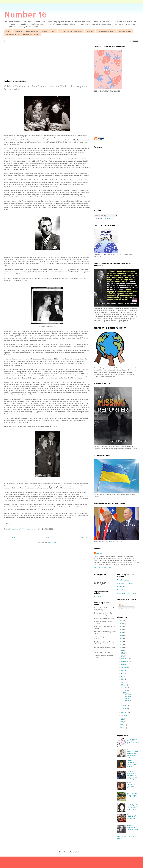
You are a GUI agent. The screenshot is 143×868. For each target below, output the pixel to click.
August (124, 670)
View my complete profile (102, 567)
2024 (122, 627)
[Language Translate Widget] (106, 216)
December (125, 659)
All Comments (124, 609)
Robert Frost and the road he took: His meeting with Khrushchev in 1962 (132, 753)
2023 (122, 630)
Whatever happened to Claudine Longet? (133, 828)
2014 (122, 656)
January (124, 715)
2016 (122, 650)
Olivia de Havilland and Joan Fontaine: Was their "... (127, 697)
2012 (122, 722)
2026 (122, 621)
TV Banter (98, 597)
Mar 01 (126, 709)
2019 (122, 641)
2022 (122, 632)
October (124, 664)
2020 (122, 638)
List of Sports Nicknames (106, 31)
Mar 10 (126, 706)
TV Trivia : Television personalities (71, 31)
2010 (122, 728)
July (123, 673)
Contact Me (18, 31)
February (125, 712)
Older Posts (84, 537)
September (125, 667)
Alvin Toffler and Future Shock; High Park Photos (133, 795)
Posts (121, 605)
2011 (122, 725)
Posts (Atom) (52, 543)
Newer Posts (10, 537)
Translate (108, 219)
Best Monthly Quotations (31, 35)
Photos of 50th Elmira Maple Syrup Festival (132, 817)
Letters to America (13, 35)
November (125, 661)
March (124, 685)
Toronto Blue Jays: (125, 31)
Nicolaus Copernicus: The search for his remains (132, 763)
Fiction (45, 31)
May (123, 679)
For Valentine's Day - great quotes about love (133, 741)
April (123, 682)
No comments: (31, 529)
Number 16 (26, 14)
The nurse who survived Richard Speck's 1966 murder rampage (132, 807)
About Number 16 (32, 31)
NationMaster (122, 590)
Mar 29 (126, 688)
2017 (122, 647)
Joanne (99, 553)
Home (8, 31)
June (123, 676)
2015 (122, 653)
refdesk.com (121, 587)
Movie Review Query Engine (127, 593)
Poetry (53, 31)
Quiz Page (90, 31)
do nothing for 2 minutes (125, 583)
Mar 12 (126, 690)
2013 (122, 719)
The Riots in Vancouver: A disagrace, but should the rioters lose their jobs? (133, 775)
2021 (122, 635)
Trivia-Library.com (123, 580)
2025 (122, 624)
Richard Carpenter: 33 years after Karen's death (131, 785)
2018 (122, 644)
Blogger (81, 852)
